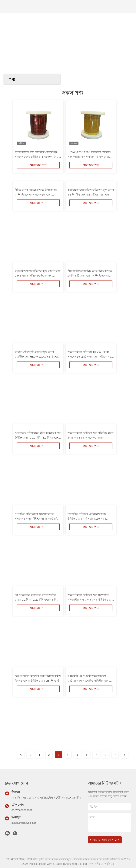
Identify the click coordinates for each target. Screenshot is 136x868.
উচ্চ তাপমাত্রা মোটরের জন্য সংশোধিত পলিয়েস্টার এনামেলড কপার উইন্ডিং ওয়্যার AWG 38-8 (90, 600)
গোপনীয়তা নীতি (15, 859)
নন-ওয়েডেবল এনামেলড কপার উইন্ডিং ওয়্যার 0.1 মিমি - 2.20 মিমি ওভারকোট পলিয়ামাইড (35, 600)
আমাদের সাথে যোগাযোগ (105, 840)
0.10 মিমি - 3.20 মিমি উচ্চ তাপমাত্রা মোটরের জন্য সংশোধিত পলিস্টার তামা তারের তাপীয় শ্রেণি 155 (88, 681)
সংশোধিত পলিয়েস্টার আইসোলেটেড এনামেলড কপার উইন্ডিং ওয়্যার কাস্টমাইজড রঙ (38, 519)
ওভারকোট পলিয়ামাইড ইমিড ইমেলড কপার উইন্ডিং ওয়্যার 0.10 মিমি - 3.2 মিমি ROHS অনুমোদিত (38, 438)
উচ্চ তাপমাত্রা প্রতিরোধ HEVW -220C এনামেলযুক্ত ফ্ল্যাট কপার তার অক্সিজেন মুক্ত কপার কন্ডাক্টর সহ (91, 357)
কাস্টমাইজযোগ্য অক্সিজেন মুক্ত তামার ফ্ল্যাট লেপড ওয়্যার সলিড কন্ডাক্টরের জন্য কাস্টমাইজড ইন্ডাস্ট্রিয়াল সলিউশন (38, 276)
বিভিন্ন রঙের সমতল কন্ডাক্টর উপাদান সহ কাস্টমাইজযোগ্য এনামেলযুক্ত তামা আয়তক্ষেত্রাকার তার (36, 195)
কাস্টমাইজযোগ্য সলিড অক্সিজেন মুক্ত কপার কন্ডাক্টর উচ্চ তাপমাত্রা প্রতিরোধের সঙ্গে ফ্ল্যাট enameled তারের (91, 195)
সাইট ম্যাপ (32, 859)
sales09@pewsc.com (24, 823)
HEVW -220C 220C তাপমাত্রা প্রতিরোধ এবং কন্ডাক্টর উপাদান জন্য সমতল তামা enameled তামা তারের (89, 157)
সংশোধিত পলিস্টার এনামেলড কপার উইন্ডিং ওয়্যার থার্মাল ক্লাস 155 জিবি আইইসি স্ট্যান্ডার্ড (87, 519)
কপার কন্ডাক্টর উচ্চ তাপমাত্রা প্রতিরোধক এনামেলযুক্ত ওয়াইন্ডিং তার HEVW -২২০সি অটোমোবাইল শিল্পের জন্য (38, 157)
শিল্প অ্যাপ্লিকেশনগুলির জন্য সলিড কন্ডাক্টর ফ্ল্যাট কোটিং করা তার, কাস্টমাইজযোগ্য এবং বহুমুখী (90, 276)
